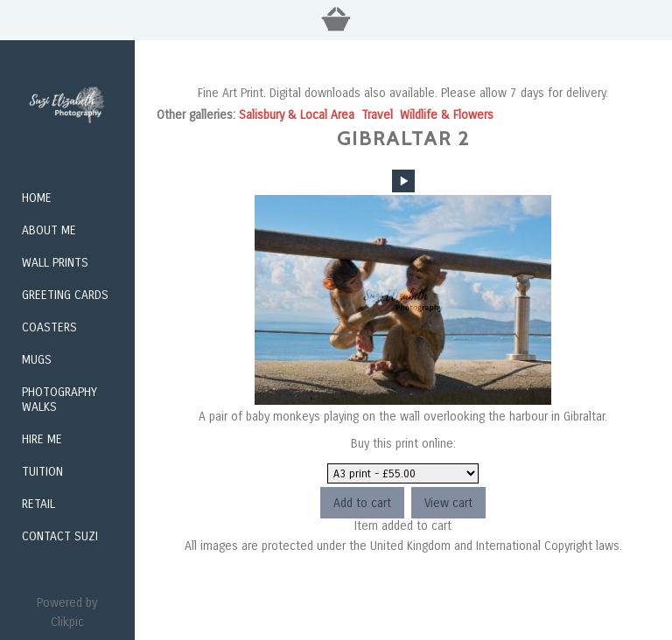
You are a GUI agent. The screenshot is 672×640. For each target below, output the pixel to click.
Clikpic (67, 622)
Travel (377, 115)
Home (37, 198)
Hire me (42, 439)
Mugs (37, 360)
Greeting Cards (65, 295)
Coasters (49, 327)
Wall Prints (55, 263)
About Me (49, 230)
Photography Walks (59, 400)
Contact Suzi (60, 536)
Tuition (42, 472)
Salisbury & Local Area (297, 115)
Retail (38, 504)
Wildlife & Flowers (447, 115)
